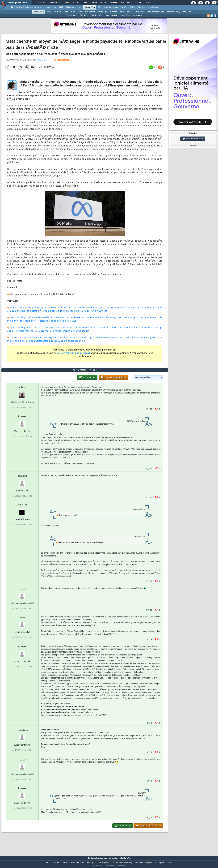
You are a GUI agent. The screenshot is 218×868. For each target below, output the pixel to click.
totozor (22, 422)
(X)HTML (187, 12)
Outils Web (137, 15)
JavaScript (103, 12)
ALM (61, 7)
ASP (66, 12)
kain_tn (22, 511)
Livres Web (125, 15)
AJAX (49, 12)
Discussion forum (193, 139)
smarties (22, 736)
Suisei (22, 623)
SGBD (124, 7)
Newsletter (99, 3)
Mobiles (142, 7)
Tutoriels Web (97, 15)
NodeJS (113, 12)
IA (55, 7)
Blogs (76, 3)
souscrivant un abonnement (73, 355)
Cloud (48, 7)
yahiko (22, 394)
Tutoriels (56, 3)
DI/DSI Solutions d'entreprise (29, 7)
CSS (73, 12)
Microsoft (70, 7)
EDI (100, 7)
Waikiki (23, 482)
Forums (42, 3)
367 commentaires (63, 62)
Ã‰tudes (126, 3)
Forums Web (71, 15)
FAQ (67, 3)
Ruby (129, 12)
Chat (86, 3)
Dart (80, 12)
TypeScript (139, 12)
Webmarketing (174, 12)
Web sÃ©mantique (156, 12)
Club (147, 3)
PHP (122, 12)
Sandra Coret (43, 62)
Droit (138, 3)
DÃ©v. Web (90, 7)
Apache (58, 12)
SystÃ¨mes (153, 7)
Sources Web (111, 15)
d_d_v (22, 594)
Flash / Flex (90, 12)
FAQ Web (84, 15)
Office (132, 7)
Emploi (114, 3)
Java (80, 7)
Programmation (111, 7)
